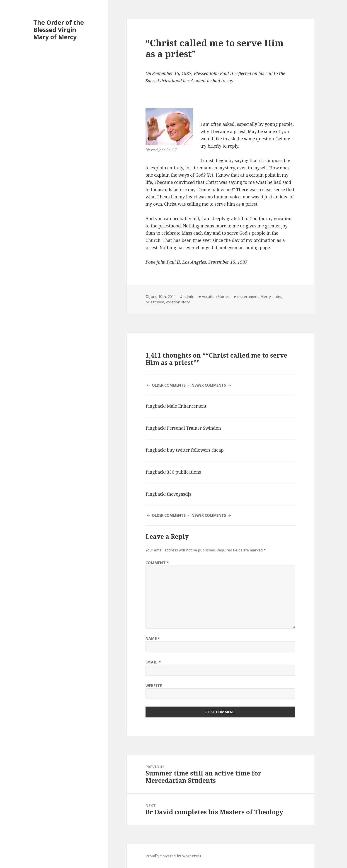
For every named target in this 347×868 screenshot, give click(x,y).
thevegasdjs (179, 494)
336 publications (184, 472)
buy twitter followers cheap (195, 450)
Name (153, 639)
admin (189, 297)
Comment (157, 563)
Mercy (266, 297)
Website (154, 686)
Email (153, 662)
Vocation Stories (216, 297)
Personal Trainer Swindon (194, 428)
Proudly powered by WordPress (173, 856)
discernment (248, 297)
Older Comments (169, 385)
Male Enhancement (187, 406)
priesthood (155, 302)
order (277, 297)
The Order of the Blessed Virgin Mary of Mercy (59, 30)
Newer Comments (209, 385)
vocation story (178, 302)
